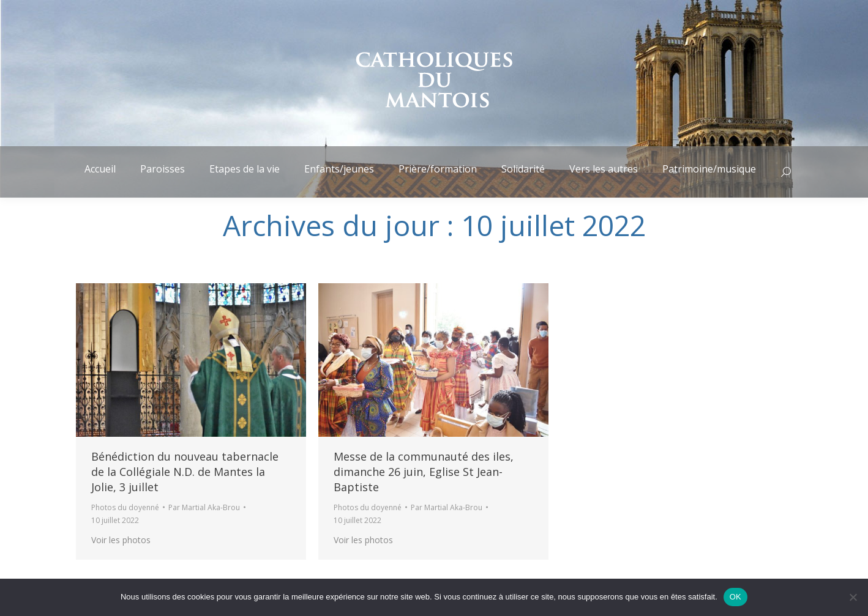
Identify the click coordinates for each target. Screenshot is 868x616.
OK (735, 597)
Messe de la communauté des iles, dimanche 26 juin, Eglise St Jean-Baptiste (424, 472)
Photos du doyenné (125, 507)
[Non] (853, 597)
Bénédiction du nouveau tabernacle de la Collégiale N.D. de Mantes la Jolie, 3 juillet (185, 472)
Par (204, 507)
